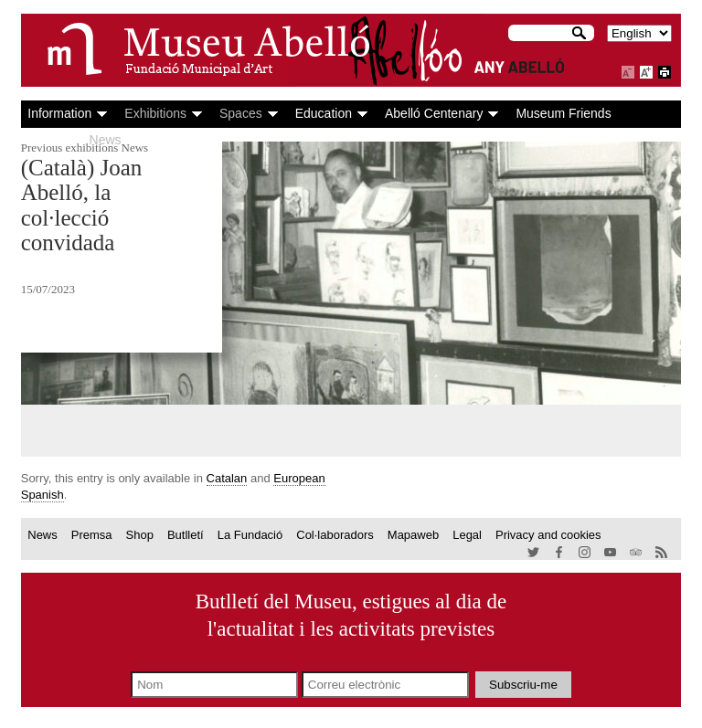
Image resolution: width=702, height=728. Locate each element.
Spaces (241, 113)
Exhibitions (155, 113)
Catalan (227, 478)
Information (59, 113)
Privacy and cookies (548, 535)
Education (324, 113)
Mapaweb (413, 535)
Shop (140, 535)
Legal (467, 535)
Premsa (92, 535)
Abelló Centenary (434, 113)
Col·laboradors (335, 535)
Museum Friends (563, 113)
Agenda (49, 140)
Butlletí (186, 535)
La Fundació (250, 535)
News (106, 140)
